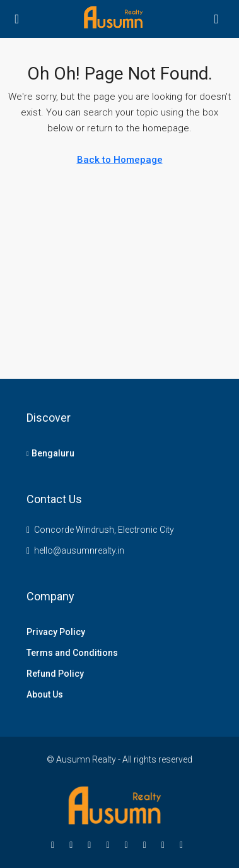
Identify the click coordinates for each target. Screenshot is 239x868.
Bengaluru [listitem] (50, 453)
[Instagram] (92, 845)
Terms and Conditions (72, 653)
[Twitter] (73, 845)
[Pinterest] (166, 845)
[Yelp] (184, 845)
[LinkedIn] (110, 845)
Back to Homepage (120, 160)
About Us (45, 694)
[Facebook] (55, 845)
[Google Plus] (129, 845)
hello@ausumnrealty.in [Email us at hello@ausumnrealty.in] (79, 550)
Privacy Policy (56, 632)
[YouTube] (147, 845)
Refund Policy (55, 674)
